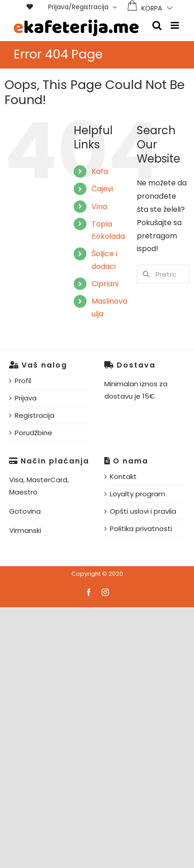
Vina (99, 207)
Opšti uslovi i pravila (143, 511)
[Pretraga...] (163, 274)
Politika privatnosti (141, 529)
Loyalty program (137, 494)
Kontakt (123, 476)
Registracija (35, 415)
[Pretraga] (146, 274)
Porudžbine (33, 433)
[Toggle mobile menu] (175, 25)
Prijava (26, 398)
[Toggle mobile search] (157, 25)
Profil (23, 381)
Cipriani (105, 284)
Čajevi (102, 189)
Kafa (100, 171)
